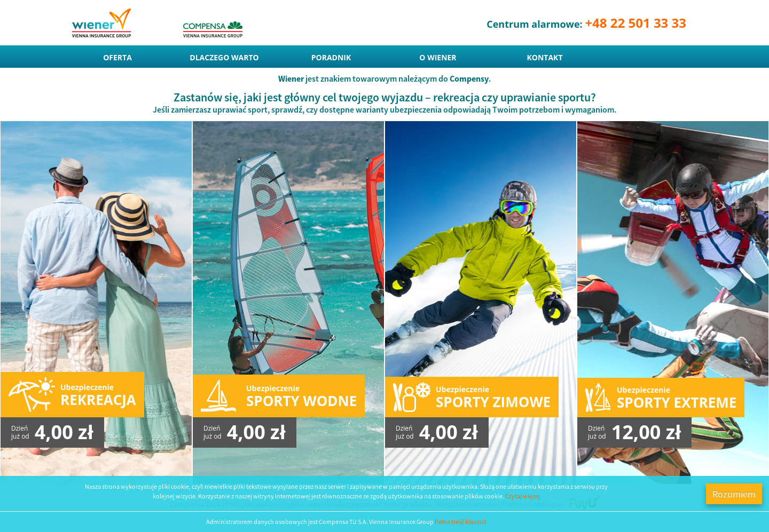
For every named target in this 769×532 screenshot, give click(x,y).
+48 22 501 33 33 (635, 23)
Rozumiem (734, 494)
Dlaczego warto (224, 57)
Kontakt (545, 57)
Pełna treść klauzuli (461, 522)
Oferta (117, 57)
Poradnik (331, 57)
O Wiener (438, 57)
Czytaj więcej (523, 496)
